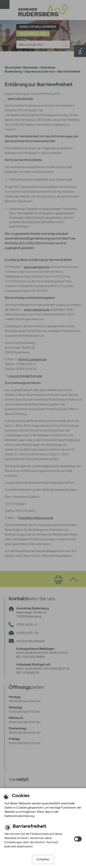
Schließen (43, 859)
